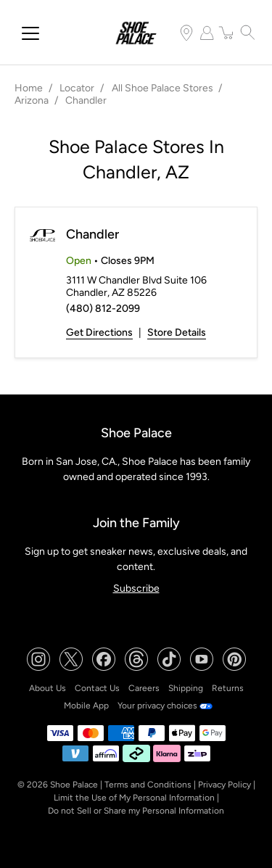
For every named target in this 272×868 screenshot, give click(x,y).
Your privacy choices (165, 706)
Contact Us (97, 688)
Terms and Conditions (148, 785)
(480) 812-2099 (103, 309)
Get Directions (99, 332)
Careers (144, 688)
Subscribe (136, 588)
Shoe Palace (74, 785)
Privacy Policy (224, 785)
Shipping (186, 688)
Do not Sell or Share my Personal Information (136, 811)
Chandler (92, 234)
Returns (228, 688)
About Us (48, 688)
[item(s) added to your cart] (227, 33)
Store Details (177, 332)
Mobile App (86, 706)
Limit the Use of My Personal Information (134, 798)
